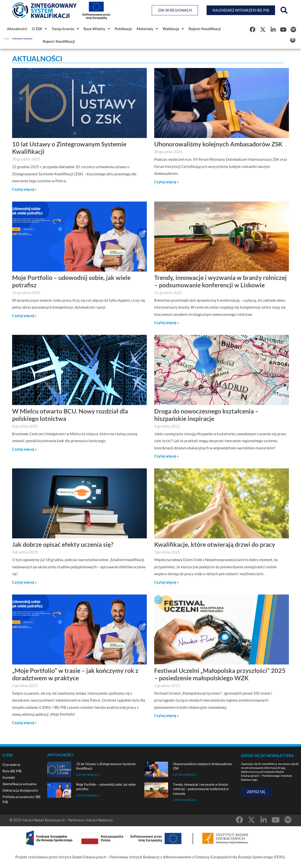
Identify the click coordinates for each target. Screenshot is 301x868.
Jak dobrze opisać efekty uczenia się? (63, 544)
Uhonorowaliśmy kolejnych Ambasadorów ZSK (218, 144)
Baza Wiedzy (97, 29)
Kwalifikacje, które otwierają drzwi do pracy (215, 544)
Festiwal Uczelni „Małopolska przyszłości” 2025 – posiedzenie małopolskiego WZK (220, 674)
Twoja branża (65, 29)
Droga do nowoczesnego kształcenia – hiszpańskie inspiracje (206, 415)
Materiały (147, 29)
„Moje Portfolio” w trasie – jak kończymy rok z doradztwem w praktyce (75, 674)
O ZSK (39, 29)
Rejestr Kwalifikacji (205, 29)
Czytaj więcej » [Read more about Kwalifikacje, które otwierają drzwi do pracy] (166, 582)
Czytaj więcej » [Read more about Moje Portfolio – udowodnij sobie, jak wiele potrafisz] (24, 316)
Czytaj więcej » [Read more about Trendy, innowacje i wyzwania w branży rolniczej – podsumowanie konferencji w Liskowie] (166, 322)
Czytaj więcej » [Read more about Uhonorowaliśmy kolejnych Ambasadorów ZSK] (166, 182)
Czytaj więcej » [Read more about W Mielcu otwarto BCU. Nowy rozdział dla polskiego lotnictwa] (24, 449)
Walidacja (173, 29)
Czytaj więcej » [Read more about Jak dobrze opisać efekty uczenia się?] (24, 582)
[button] (284, 10)
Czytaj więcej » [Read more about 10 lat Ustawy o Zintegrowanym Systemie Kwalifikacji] (24, 189)
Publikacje (123, 29)
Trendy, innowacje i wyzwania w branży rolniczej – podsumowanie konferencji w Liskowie (220, 281)
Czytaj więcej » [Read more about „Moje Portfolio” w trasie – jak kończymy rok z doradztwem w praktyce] (24, 723)
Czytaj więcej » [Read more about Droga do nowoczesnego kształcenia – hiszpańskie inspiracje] (166, 456)
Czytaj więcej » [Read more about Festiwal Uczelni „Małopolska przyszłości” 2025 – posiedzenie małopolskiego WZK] (166, 715)
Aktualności (17, 29)
